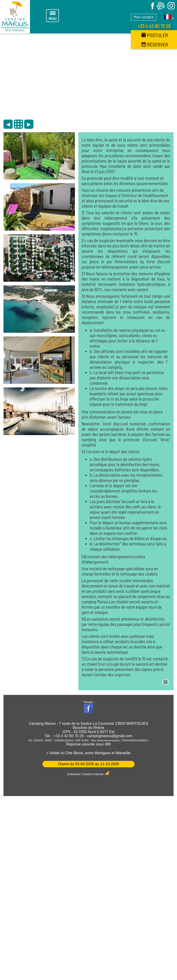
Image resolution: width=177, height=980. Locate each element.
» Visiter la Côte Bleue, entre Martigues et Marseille (88, 753)
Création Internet (96, 774)
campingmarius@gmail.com (110, 736)
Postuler (155, 35)
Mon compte (144, 17)
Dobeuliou (74, 774)
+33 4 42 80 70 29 (154, 26)
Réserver (155, 44)
